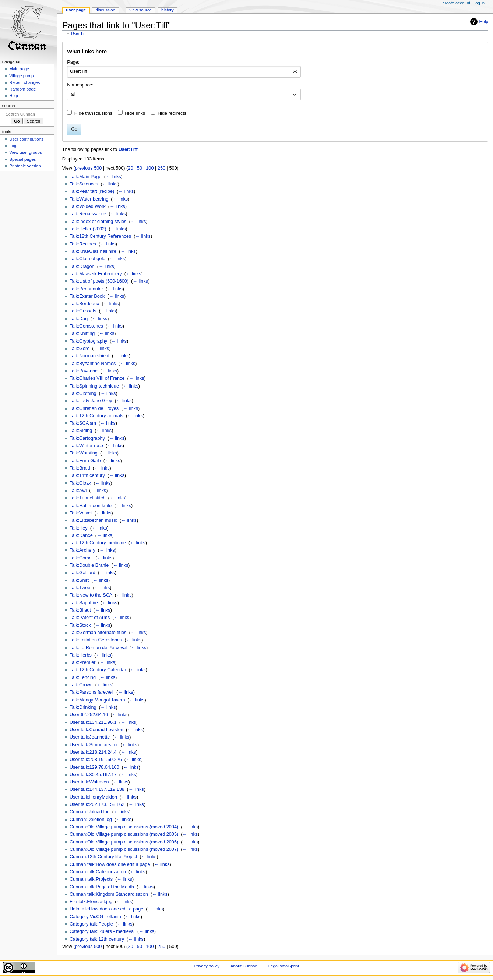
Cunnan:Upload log (90, 812)
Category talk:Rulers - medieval (102, 931)
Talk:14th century (87, 475)
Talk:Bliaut (80, 610)
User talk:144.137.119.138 (97, 789)
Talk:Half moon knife (91, 506)
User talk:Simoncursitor (94, 745)
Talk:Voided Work (88, 206)
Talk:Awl (78, 491)
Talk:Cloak (80, 483)
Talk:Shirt (79, 580)
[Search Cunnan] (27, 114)
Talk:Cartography (87, 438)
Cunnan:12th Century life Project (103, 857)
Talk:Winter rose (86, 446)
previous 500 (89, 168)
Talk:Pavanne (84, 371)
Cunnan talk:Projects (91, 879)
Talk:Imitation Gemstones (96, 640)
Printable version (25, 166)
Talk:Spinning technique (94, 386)
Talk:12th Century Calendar (98, 670)
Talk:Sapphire (84, 603)
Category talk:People (91, 924)
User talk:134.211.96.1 (93, 722)
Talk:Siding (81, 431)
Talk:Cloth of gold (87, 259)
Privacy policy (207, 966)
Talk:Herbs (81, 655)
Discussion (105, 10)
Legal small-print (284, 966)
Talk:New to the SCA (91, 595)
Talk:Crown (81, 685)
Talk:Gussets (83, 311)
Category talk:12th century (97, 939)
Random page (22, 89)
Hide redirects (172, 113)
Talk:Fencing (83, 677)
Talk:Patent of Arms (90, 618)
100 (150, 168)
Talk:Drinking (83, 707)
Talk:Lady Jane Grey (91, 401)
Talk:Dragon (82, 266)
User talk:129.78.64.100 (94, 767)
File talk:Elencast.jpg (91, 902)
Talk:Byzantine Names (93, 364)
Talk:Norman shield (89, 356)
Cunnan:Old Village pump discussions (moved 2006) (124, 842)
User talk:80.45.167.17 (93, 775)
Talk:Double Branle (89, 565)
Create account (456, 3)
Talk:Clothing (83, 393)
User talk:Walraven (89, 782)
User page (76, 10)
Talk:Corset (81, 558)
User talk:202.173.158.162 (97, 804)
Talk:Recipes (83, 244)
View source (141, 10)
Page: (73, 62)
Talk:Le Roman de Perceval (98, 648)
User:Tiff (78, 33)
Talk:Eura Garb (85, 461)
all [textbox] (73, 94)
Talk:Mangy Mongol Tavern (97, 700)
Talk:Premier (83, 662)
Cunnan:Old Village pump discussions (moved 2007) (124, 849)
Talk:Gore (80, 349)
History (168, 10)
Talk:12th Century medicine (98, 543)
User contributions (26, 139)
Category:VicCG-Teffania (95, 917)
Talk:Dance (81, 535)
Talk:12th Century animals (96, 416)
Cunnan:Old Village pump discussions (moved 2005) (124, 834)
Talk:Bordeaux (84, 304)
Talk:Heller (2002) (88, 229)
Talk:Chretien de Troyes (94, 408)
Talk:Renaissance (88, 214)
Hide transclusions (94, 113)
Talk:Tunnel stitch (88, 498)
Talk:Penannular (86, 289)
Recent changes (24, 82)
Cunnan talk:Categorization (98, 872)
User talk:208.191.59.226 (96, 760)
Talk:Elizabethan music (93, 520)
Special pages (22, 159)
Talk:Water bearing (89, 199)
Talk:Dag (79, 319)
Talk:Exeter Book (87, 296)
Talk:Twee (80, 588)
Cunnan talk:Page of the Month (102, 887)
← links (113, 177)
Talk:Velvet (81, 513)
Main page (19, 69)
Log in (480, 3)
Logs (14, 146)
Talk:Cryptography (88, 341)
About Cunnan (244, 966)
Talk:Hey (79, 528)
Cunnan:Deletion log (91, 820)
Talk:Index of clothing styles (98, 222)
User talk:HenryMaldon (93, 797)
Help (484, 22)
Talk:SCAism (83, 423)
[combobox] (184, 72)
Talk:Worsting (84, 453)
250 (161, 168)
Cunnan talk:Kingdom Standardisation (109, 894)
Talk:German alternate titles (98, 633)
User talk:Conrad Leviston (96, 730)
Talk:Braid (80, 468)
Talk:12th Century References (100, 236)
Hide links (135, 113)
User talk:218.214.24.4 (93, 752)
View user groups (25, 152)
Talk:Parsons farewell (92, 692)
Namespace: (80, 85)
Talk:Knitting (82, 333)
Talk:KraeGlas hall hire (93, 251)
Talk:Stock (80, 625)
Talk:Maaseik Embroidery (96, 274)
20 (130, 168)
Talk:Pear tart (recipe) (92, 191)
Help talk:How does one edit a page (106, 909)
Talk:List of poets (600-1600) (99, 281)
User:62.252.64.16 (89, 715)
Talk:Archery (82, 550)
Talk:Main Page (86, 177)
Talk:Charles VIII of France (97, 378)
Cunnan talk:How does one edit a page (110, 864)
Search (9, 106)
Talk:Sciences (84, 184)
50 (140, 168)
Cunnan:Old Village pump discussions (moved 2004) (124, 827)
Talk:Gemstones (86, 326)
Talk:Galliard (82, 573)
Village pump (21, 76)
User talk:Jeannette (90, 737)
